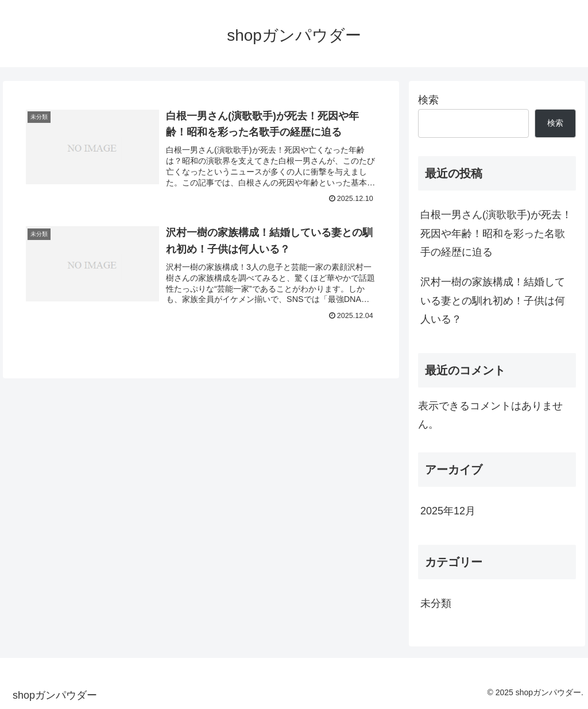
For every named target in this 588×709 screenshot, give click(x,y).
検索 (428, 100)
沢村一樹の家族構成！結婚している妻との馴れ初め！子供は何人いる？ (493, 301)
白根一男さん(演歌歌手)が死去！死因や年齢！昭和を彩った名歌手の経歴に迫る (496, 233)
